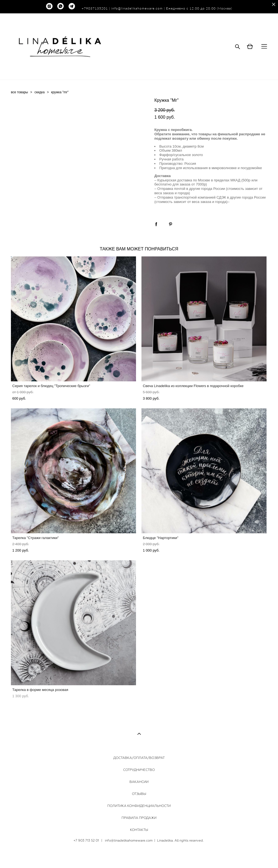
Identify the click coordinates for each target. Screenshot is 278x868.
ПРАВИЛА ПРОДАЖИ (139, 818)
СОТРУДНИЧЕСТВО (139, 770)
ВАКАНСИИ (139, 782)
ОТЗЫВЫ (139, 794)
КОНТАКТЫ (139, 830)
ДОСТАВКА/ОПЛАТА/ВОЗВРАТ (139, 758)
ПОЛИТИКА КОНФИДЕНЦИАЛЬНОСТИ (139, 806)
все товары (20, 92)
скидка (39, 92)
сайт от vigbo (139, 855)
